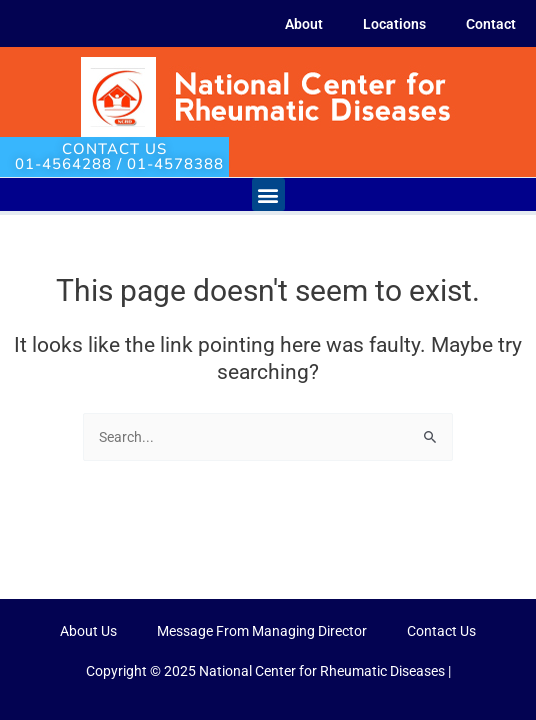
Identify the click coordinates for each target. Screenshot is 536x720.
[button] (268, 194)
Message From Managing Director (262, 631)
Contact (491, 24)
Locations (394, 24)
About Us (88, 631)
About (304, 24)
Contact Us (441, 631)
